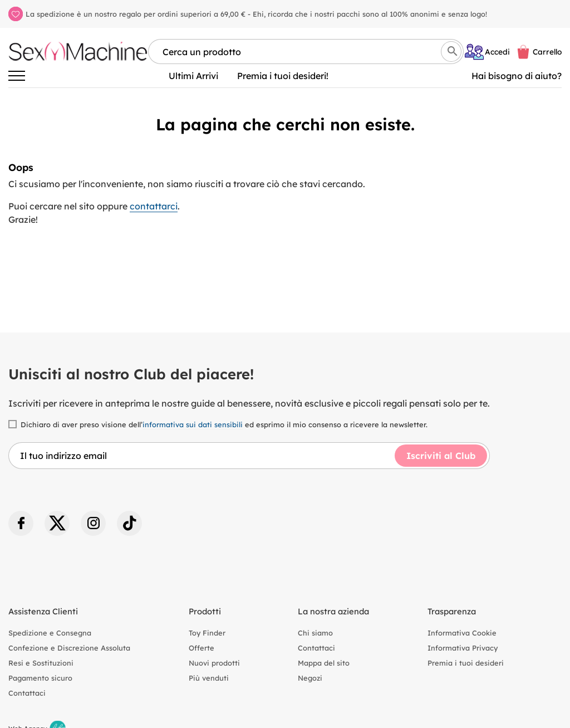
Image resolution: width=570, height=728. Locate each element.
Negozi (310, 678)
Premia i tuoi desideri (466, 663)
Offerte (202, 648)
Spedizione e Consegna (50, 633)
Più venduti (209, 678)
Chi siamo (315, 633)
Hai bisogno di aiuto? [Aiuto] (517, 76)
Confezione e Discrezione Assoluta (69, 648)
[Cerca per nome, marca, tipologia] (306, 52)
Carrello (547, 52)
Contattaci (27, 693)
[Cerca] (451, 52)
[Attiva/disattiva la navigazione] (17, 76)
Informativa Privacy (463, 648)
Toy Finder (207, 633)
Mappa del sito (324, 663)
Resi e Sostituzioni (41, 663)
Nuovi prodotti (214, 663)
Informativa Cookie (462, 633)
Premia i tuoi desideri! (283, 76)
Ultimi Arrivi (193, 76)
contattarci (154, 206)
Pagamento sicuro (40, 678)
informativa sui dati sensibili (193, 424)
